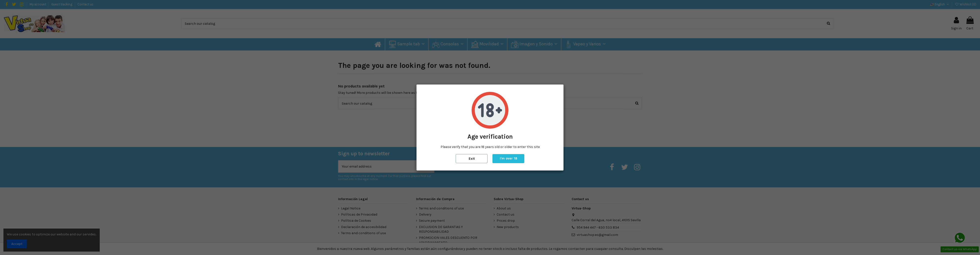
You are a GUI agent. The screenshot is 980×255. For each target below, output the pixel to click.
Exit (472, 159)
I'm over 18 (508, 158)
